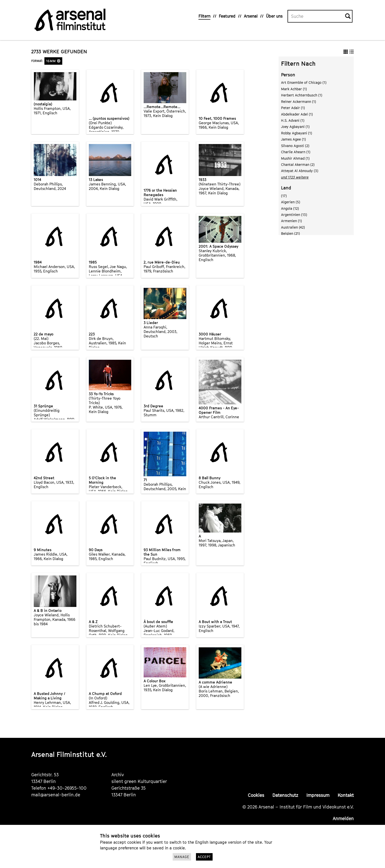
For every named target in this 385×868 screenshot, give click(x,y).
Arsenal (251, 16)
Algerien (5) (291, 202)
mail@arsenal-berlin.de (56, 795)
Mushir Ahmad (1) (295, 158)
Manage (182, 857)
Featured (227, 16)
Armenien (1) (291, 221)
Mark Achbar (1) (294, 89)
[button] (59, 61)
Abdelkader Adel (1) (297, 114)
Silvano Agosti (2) (295, 146)
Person (288, 75)
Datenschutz (285, 795)
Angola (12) (290, 208)
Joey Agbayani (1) (295, 127)
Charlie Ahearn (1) (296, 152)
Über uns (274, 16)
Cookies (256, 795)
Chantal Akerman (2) (298, 165)
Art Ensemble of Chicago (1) (304, 82)
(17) (284, 196)
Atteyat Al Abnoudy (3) (300, 171)
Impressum (318, 795)
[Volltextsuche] (317, 16)
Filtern (204, 16)
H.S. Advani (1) (293, 120)
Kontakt (346, 795)
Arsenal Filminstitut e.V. (69, 754)
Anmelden (343, 819)
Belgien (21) (290, 233)
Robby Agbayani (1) (297, 133)
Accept (204, 857)
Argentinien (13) (294, 215)
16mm (53, 61)
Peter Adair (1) (293, 108)
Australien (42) (293, 227)
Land (286, 188)
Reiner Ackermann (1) (299, 102)
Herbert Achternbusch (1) (302, 95)
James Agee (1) (293, 139)
